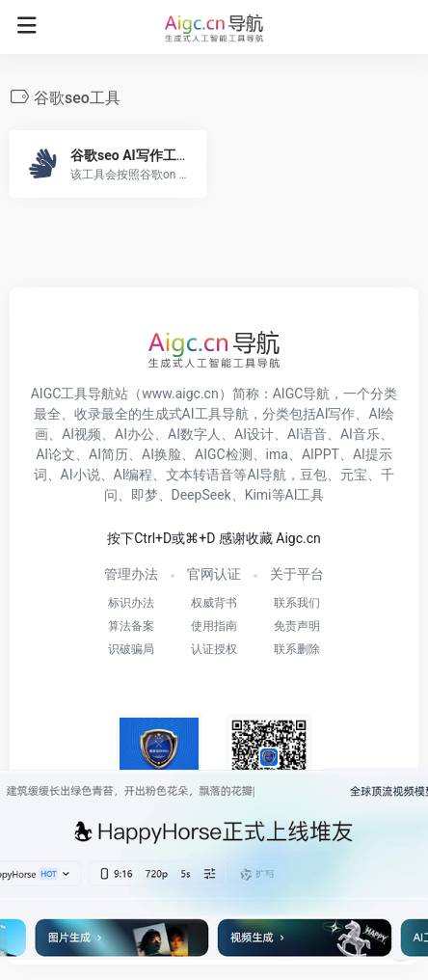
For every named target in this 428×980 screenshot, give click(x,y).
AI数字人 (194, 434)
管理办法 (131, 574)
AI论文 (55, 454)
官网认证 (214, 574)
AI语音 (307, 434)
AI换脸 (161, 454)
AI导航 (267, 475)
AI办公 (134, 434)
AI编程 (134, 475)
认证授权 (214, 649)
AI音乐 (360, 434)
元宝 (354, 475)
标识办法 (131, 603)
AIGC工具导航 (73, 394)
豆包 (313, 475)
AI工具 (305, 495)
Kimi (258, 495)
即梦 (145, 495)
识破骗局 (131, 649)
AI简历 (108, 454)
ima (277, 454)
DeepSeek (201, 495)
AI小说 (80, 475)
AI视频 (81, 434)
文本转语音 (200, 475)
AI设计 (254, 434)
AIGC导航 (302, 394)
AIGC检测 (224, 454)
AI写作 (336, 414)
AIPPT (321, 454)
